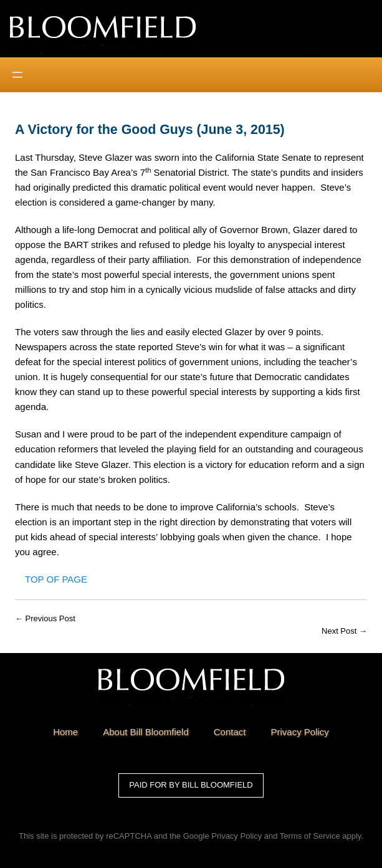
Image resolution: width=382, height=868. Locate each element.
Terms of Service (310, 836)
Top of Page (56, 579)
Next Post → (344, 631)
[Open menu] (17, 75)
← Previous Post (45, 618)
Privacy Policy (236, 836)
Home (65, 732)
